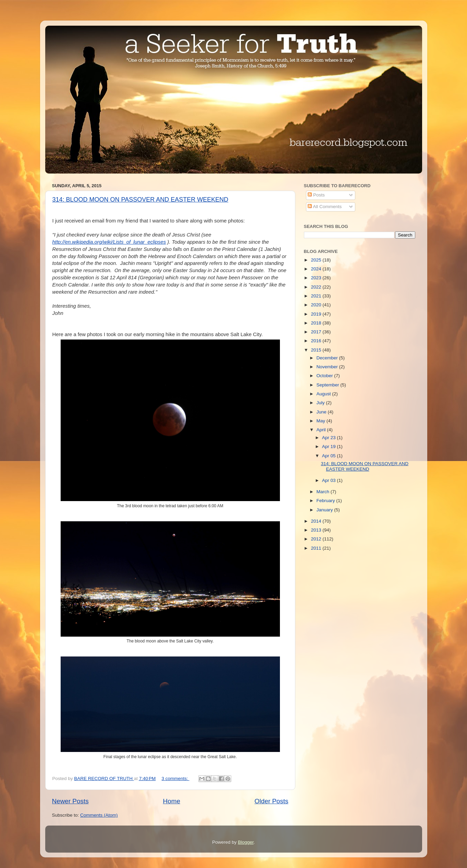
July (321, 403)
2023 (317, 278)
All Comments (325, 207)
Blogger (246, 842)
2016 (317, 341)
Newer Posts (70, 801)
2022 (317, 287)
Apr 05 (330, 456)
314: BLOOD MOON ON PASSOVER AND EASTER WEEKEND (140, 200)
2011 (317, 548)
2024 (317, 269)
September (329, 385)
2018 (317, 323)
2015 (317, 350)
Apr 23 (330, 438)
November (328, 367)
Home (172, 801)
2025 (317, 260)
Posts (316, 195)
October (325, 376)
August (324, 394)
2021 (317, 296)
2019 (317, 314)
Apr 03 (330, 480)
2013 (317, 530)
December (328, 358)
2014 (317, 521)
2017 (317, 332)
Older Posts (272, 801)
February (327, 501)
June (322, 412)
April (322, 430)
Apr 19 (330, 446)
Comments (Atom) (99, 815)
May (322, 421)
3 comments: (176, 778)
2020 (317, 305)
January (325, 510)
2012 (317, 539)
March (324, 492)
